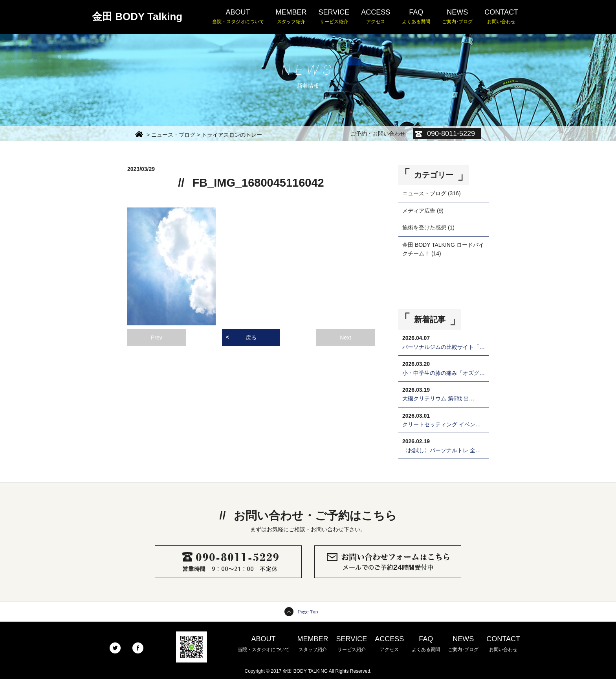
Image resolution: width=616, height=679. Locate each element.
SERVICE (334, 17)
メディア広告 (419, 211)
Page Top (308, 611)
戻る (251, 338)
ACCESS (376, 17)
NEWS (457, 17)
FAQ (416, 17)
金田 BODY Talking (137, 17)
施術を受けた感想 (424, 228)
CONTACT (501, 17)
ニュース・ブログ (424, 193)
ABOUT (238, 17)
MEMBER (291, 17)
